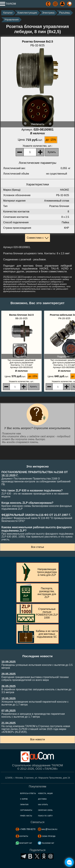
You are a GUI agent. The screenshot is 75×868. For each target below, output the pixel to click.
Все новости (37, 739)
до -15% (51, 140)
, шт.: (37, 146)
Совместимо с (35, 238)
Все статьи (37, 547)
